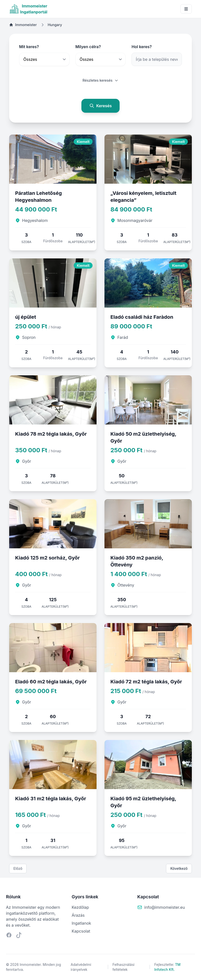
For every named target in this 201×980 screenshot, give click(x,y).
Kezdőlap (80, 907)
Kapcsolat (81, 931)
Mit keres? (29, 47)
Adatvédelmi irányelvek (81, 967)
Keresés (101, 106)
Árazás (78, 915)
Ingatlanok (81, 923)
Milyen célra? (88, 47)
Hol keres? (142, 47)
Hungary (55, 25)
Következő (179, 868)
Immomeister (23, 25)
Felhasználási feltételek (123, 967)
